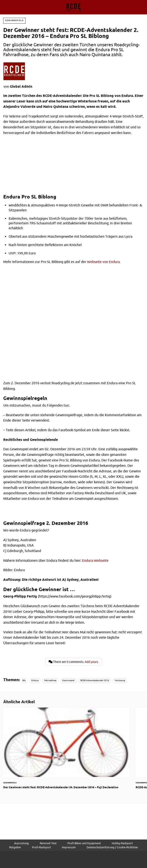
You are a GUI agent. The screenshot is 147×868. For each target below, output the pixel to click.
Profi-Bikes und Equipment (84, 843)
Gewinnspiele (14, 20)
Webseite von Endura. (104, 262)
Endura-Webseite (95, 560)
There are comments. (74, 662)
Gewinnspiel (68, 680)
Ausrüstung (21, 843)
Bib (24, 680)
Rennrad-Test (48, 843)
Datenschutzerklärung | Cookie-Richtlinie (112, 847)
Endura (35, 680)
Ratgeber (15, 847)
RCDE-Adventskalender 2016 (95, 680)
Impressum (69, 847)
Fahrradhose (50, 680)
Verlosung (120, 680)
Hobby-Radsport (122, 843)
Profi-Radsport (41, 847)
